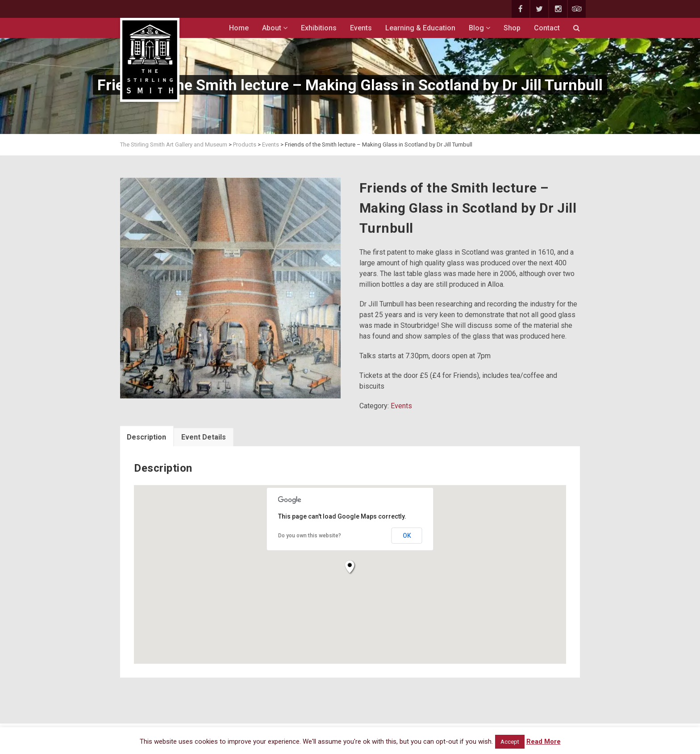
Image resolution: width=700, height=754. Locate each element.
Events (361, 28)
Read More (544, 741)
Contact (547, 28)
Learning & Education (420, 28)
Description (146, 437)
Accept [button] (510, 742)
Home (239, 28)
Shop (512, 28)
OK (407, 536)
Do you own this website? (310, 536)
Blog (479, 28)
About (275, 28)
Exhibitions (319, 28)
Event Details (204, 437)
